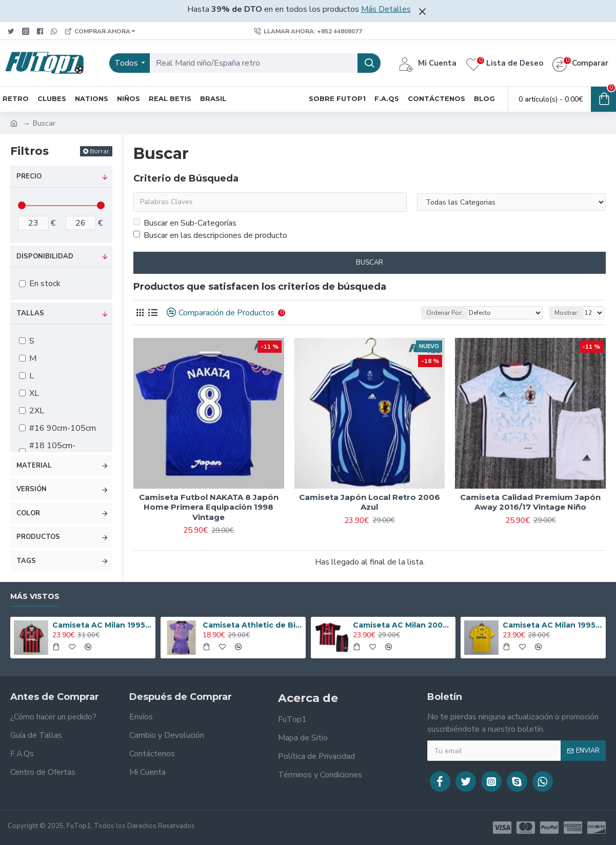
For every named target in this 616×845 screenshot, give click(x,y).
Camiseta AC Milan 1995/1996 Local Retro (102, 625)
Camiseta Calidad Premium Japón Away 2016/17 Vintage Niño (530, 502)
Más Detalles (386, 9)
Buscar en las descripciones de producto (210, 235)
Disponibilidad (45, 256)
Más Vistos (35, 597)
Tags (26, 561)
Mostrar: (567, 313)
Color (28, 513)
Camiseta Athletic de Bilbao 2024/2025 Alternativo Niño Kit (252, 625)
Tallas (30, 313)
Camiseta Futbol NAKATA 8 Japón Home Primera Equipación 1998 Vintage (209, 507)
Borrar (100, 151)
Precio (29, 176)
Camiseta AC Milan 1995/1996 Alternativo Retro (552, 625)
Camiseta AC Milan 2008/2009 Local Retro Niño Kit (403, 625)
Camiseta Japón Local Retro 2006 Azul (370, 502)
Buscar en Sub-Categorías (185, 223)
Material (34, 466)
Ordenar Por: (444, 313)
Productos (38, 537)
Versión (32, 489)
